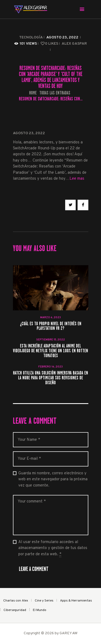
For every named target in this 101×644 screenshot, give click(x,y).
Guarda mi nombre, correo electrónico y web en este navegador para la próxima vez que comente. (53, 479)
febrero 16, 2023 (50, 367)
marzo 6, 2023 (50, 318)
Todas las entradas (55, 93)
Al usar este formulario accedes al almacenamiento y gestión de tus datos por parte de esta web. (53, 548)
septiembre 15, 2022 (51, 340)
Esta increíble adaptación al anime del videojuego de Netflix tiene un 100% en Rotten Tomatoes (50, 351)
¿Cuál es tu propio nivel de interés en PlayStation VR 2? (51, 326)
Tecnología (31, 37)
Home (33, 93)
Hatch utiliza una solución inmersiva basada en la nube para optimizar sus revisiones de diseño (50, 378)
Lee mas (77, 179)
